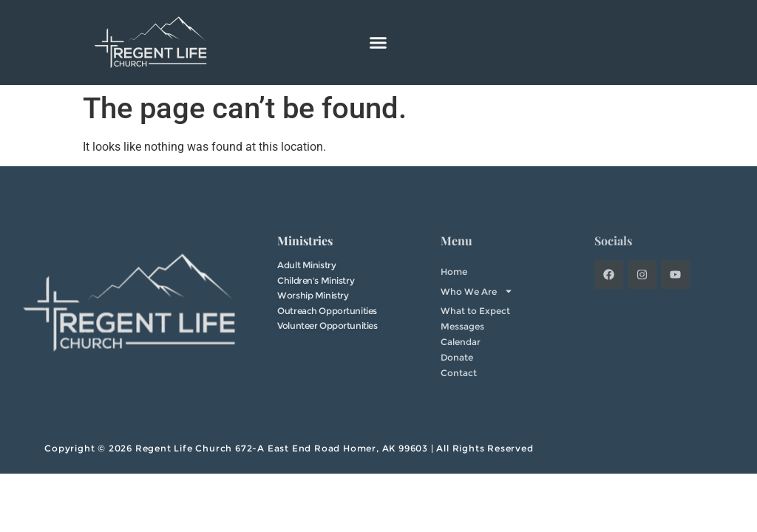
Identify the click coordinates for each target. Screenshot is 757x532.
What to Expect (475, 311)
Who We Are (477, 291)
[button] (378, 43)
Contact (459, 373)
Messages (462, 326)
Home (454, 272)
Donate (457, 357)
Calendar (461, 342)
